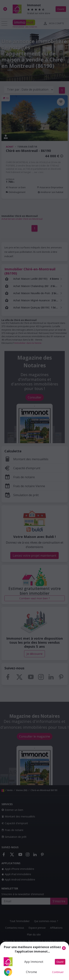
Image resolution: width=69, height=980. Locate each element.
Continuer (58, 972)
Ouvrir (60, 962)
